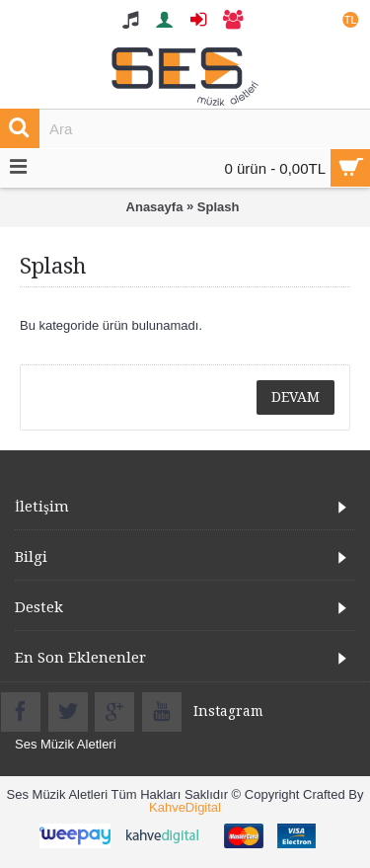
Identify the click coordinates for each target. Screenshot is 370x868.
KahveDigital (185, 807)
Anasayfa (155, 207)
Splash (219, 207)
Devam (296, 397)
